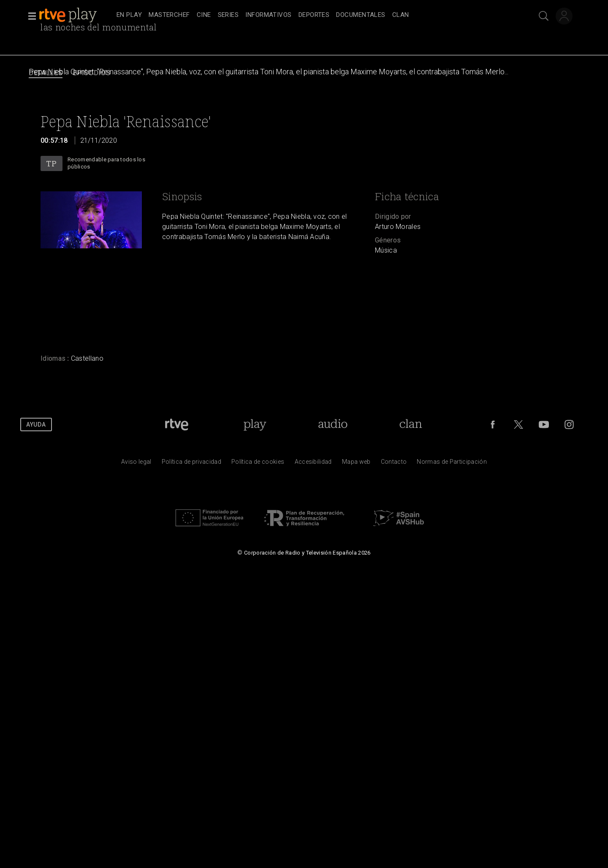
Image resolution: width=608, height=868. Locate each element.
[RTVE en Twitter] (518, 424)
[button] (30, 16)
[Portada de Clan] (411, 424)
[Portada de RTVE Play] (255, 424)
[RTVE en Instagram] (569, 424)
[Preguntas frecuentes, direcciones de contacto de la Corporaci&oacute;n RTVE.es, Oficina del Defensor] (394, 464)
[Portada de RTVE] (177, 424)
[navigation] (313, 15)
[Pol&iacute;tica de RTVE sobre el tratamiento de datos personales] (191, 464)
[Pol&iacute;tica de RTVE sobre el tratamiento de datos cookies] (258, 464)
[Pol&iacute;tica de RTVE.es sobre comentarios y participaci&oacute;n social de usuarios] (452, 464)
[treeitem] (129, 15)
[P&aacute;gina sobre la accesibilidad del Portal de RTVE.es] (313, 464)
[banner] (76, 15)
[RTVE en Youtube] (544, 424)
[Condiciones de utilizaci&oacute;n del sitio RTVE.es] (136, 464)
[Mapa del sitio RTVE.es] (356, 464)
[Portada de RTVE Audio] (333, 424)
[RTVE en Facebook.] (493, 424)
